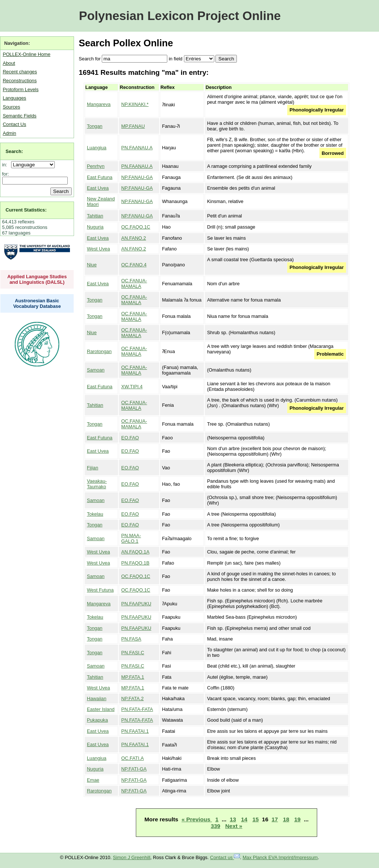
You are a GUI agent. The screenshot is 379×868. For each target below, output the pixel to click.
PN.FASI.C (133, 653)
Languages (14, 98)
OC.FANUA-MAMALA (134, 283)
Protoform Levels (21, 89)
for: (6, 174)
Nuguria (95, 227)
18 (286, 819)
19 (297, 819)
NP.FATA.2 (133, 699)
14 (244, 819)
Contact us (225, 857)
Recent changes (20, 72)
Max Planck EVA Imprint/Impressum (280, 857)
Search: (14, 151)
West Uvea (98, 249)
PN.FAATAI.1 (135, 731)
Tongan (95, 126)
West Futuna (100, 590)
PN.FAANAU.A (137, 148)
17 (275, 819)
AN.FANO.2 (134, 238)
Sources (11, 107)
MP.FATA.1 (133, 677)
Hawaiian (97, 699)
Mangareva (99, 104)
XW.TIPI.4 (132, 387)
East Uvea (98, 188)
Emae (93, 780)
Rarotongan (99, 351)
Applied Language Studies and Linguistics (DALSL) (37, 279)
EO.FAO (130, 438)
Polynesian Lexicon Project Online (180, 16)
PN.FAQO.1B (135, 563)
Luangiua (97, 148)
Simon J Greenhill (132, 857)
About (9, 63)
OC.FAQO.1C (136, 227)
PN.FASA (131, 639)
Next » (234, 826)
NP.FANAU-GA (137, 177)
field (178, 59)
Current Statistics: (26, 210)
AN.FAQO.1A (135, 552)
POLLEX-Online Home (26, 54)
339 (215, 826)
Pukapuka (98, 720)
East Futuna (100, 177)
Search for (90, 59)
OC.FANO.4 (134, 265)
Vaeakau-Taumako (97, 484)
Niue (92, 265)
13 (233, 819)
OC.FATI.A (133, 758)
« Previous (197, 819)
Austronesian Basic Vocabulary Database (37, 303)
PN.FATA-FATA (137, 709)
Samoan (96, 370)
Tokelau (95, 514)
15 (256, 819)
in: (6, 165)
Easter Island (101, 709)
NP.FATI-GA (134, 769)
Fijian (93, 468)
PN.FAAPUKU (136, 604)
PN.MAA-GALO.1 (131, 538)
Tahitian (95, 216)
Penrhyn (96, 166)
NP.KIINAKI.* (135, 104)
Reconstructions (20, 81)
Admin (9, 133)
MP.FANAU (133, 126)
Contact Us (14, 124)
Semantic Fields (19, 116)
